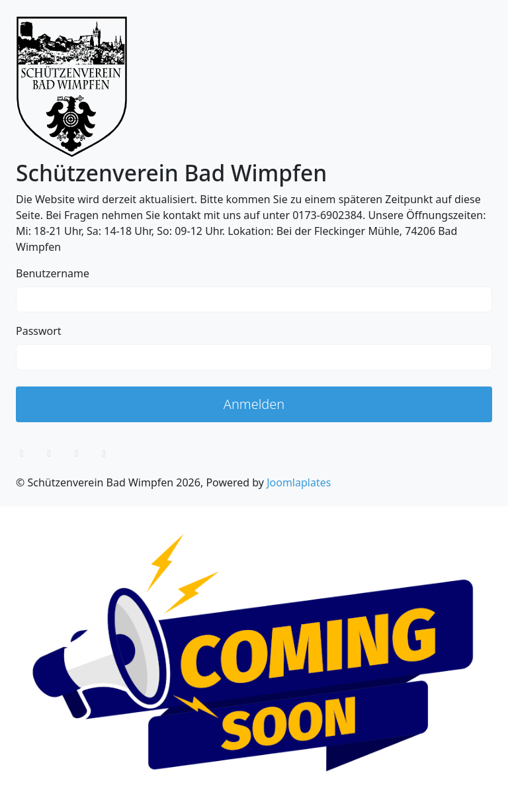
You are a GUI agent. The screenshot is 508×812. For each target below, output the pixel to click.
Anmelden (254, 404)
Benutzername (53, 273)
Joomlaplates (299, 482)
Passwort (39, 331)
